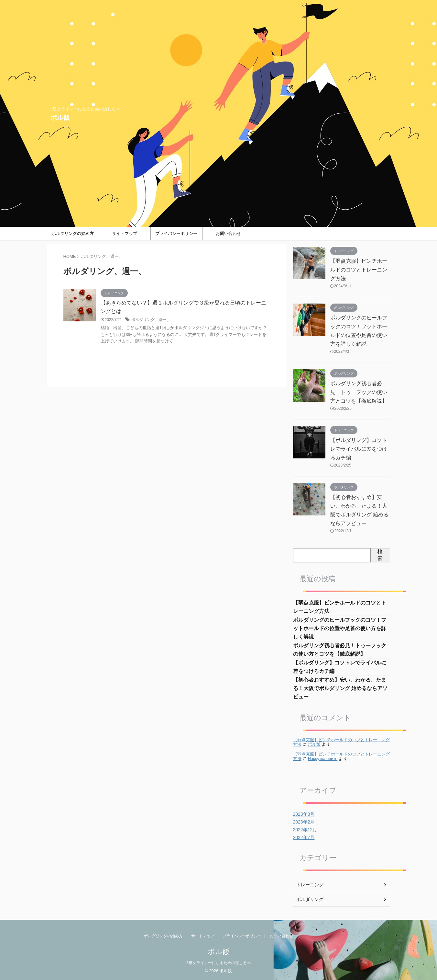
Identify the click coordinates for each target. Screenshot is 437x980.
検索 (380, 555)
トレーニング (310, 885)
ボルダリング (310, 899)
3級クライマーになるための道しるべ (218, 963)
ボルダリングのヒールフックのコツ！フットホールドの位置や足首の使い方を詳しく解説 (340, 628)
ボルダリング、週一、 (151, 320)
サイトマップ (125, 233)
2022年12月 (305, 830)
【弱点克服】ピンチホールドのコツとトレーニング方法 (359, 270)
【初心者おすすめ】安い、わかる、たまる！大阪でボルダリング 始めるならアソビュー (340, 688)
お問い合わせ (228, 233)
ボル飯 (60, 118)
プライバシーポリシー (176, 233)
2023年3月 (304, 814)
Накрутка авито (323, 759)
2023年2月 (304, 822)
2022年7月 (304, 837)
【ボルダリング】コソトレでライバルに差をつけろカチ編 (359, 449)
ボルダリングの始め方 (73, 233)
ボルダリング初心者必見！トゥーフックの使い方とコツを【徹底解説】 (359, 392)
